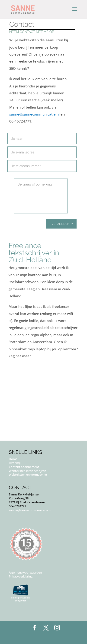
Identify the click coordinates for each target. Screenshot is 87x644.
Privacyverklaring (21, 576)
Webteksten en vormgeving (28, 475)
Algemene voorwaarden (25, 572)
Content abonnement (24, 467)
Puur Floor (54, 637)
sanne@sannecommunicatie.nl (34, 114)
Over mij (15, 463)
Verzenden (61, 224)
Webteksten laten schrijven (27, 471)
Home (13, 459)
